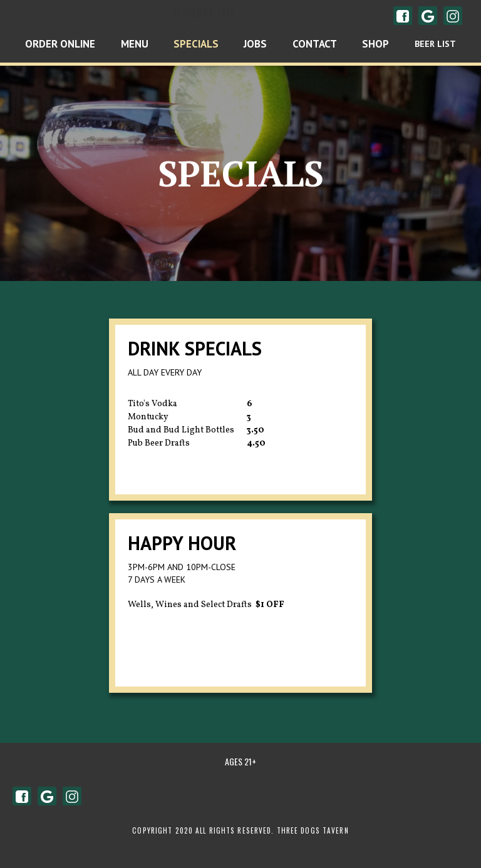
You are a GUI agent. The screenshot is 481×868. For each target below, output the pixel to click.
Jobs (255, 44)
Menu (135, 44)
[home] (120, 16)
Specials (196, 44)
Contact (315, 44)
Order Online (60, 44)
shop (375, 44)
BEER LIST (435, 44)
